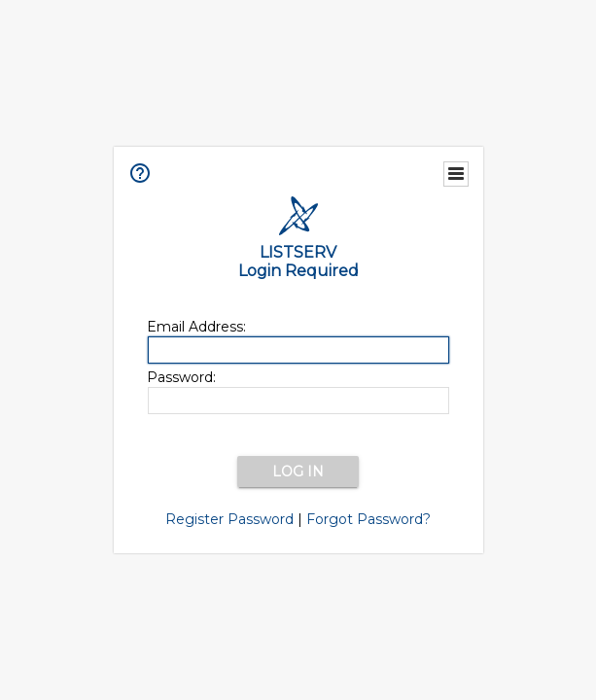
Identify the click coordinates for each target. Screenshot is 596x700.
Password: (181, 377)
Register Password (229, 519)
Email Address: (196, 327)
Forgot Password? (368, 519)
